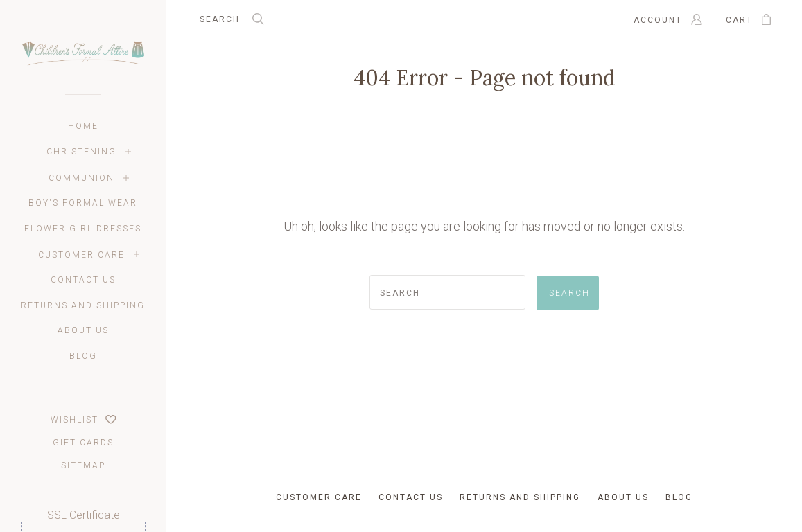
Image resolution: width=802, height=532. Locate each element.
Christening (81, 152)
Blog (83, 356)
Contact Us (83, 280)
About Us (83, 330)
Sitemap (83, 465)
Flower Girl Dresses (83, 229)
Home (83, 126)
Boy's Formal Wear (83, 203)
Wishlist (84, 420)
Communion (81, 178)
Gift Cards (83, 443)
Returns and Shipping (83, 305)
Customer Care (81, 255)
